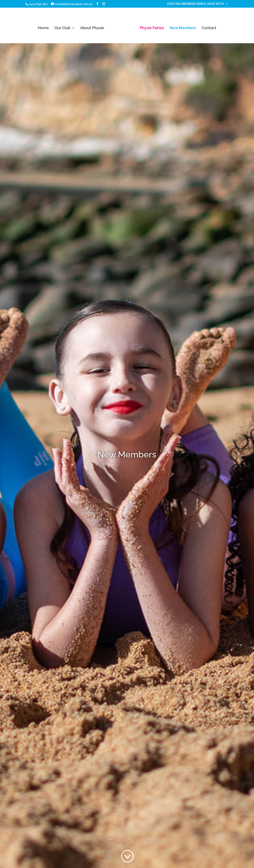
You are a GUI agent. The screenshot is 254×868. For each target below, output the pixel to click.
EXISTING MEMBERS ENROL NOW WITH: (196, 4)
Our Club (62, 28)
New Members (183, 28)
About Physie (92, 28)
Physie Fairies (152, 28)
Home (43, 28)
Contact (209, 28)
